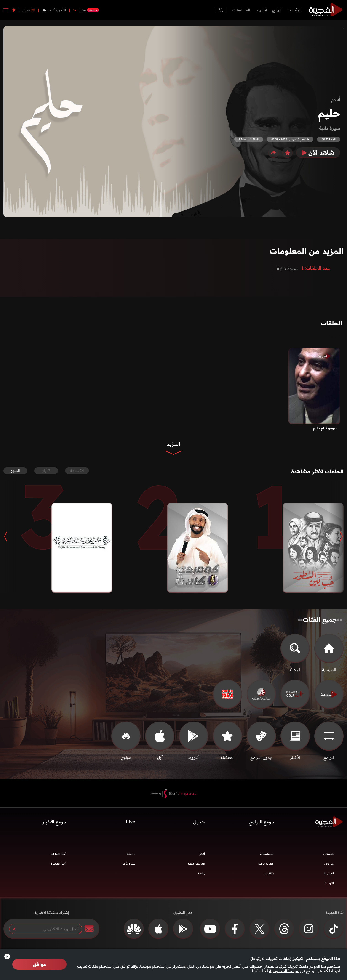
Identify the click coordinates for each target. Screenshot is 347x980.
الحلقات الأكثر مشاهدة (313, 472)
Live (131, 824)
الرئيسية (294, 10)
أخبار (263, 10)
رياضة (201, 876)
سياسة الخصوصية (284, 971)
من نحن (329, 866)
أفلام (336, 100)
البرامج (277, 10)
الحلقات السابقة (249, 139)
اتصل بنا (329, 876)
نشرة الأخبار (128, 866)
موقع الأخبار (54, 824)
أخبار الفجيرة (58, 866)
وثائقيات (269, 876)
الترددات (329, 886)
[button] (338, 539)
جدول (26, 10)
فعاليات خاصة (196, 866)
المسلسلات (241, 10)
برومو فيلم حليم (325, 428)
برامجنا (131, 856)
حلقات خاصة (266, 866)
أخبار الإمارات (58, 856)
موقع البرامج (261, 824)
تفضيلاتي (329, 856)
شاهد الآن (318, 153)
